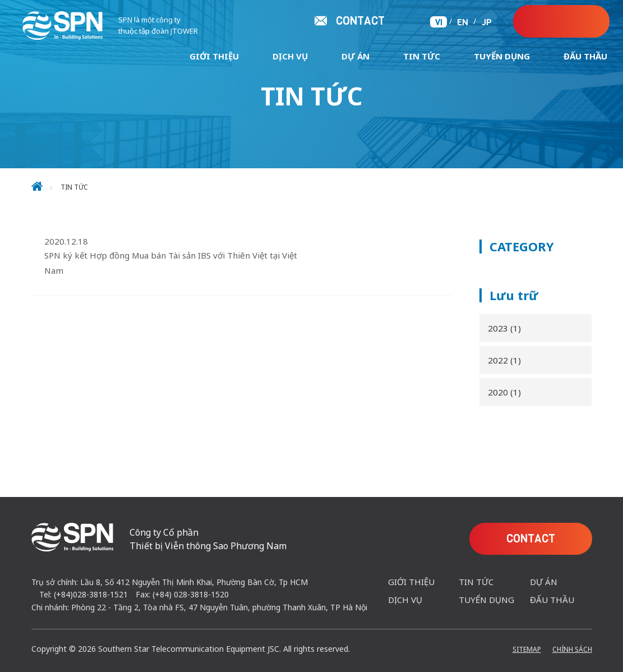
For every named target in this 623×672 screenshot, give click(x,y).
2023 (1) (504, 328)
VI (439, 22)
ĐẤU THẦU (585, 56)
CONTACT (569, 22)
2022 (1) (504, 360)
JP (487, 22)
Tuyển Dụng (502, 56)
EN (463, 22)
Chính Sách (572, 649)
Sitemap (527, 649)
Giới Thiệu (214, 56)
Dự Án (356, 56)
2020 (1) (504, 392)
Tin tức (422, 56)
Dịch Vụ (290, 56)
